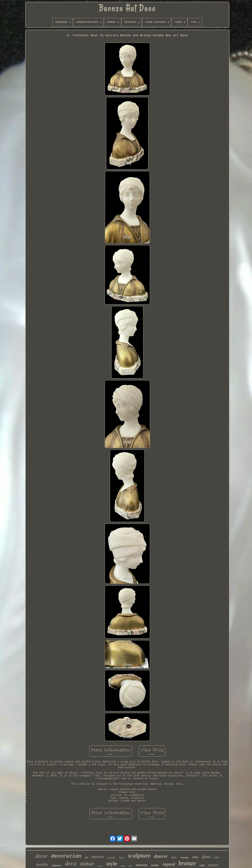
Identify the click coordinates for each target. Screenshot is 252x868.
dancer (161, 856)
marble (42, 864)
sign (130, 865)
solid (202, 865)
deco (71, 863)
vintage (184, 857)
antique (213, 865)
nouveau (142, 865)
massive (98, 857)
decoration (66, 856)
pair (217, 857)
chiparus (56, 865)
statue (87, 864)
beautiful (111, 857)
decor (41, 856)
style (112, 864)
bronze (187, 863)
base (174, 857)
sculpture (139, 856)
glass (206, 857)
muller (155, 865)
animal (100, 866)
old (86, 857)
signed (169, 864)
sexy (195, 857)
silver (123, 866)
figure (122, 858)
